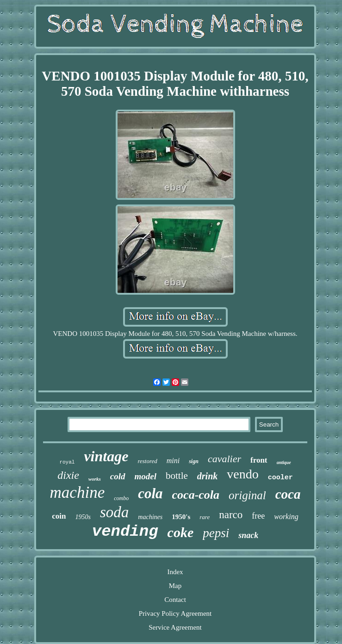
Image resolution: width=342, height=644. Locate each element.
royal (67, 462)
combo (121, 498)
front (259, 460)
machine (78, 492)
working (286, 517)
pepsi (216, 533)
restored (147, 461)
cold (118, 476)
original (247, 495)
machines (150, 517)
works (95, 479)
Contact (175, 600)
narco (231, 515)
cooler (280, 478)
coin (59, 516)
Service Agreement (175, 627)
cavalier (224, 459)
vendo (243, 474)
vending (125, 532)
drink (207, 476)
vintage (106, 456)
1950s (83, 517)
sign (194, 461)
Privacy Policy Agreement (175, 613)
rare (205, 517)
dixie (68, 475)
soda (114, 512)
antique (284, 462)
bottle (177, 476)
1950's (181, 517)
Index (175, 572)
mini (173, 461)
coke (181, 532)
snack (248, 535)
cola (150, 493)
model (146, 476)
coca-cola (196, 495)
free (258, 516)
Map (175, 586)
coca (288, 494)
